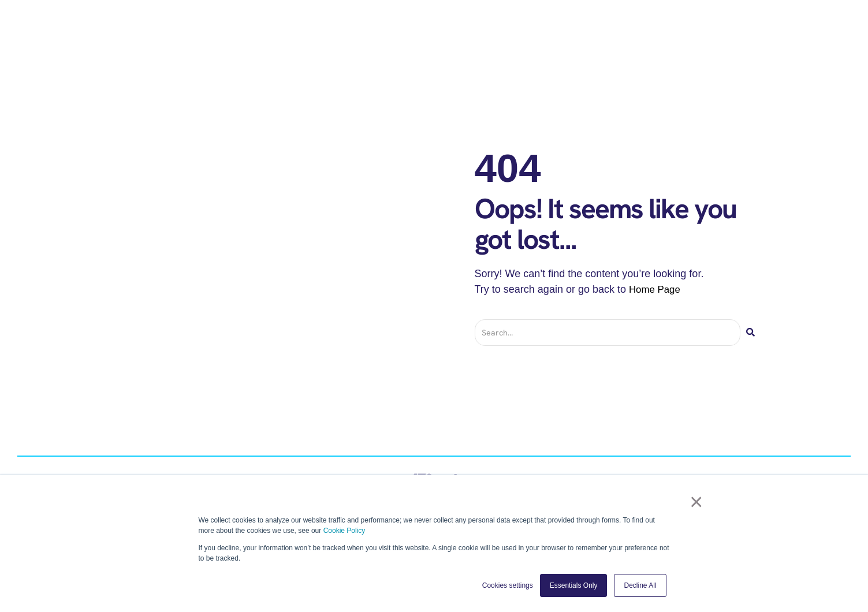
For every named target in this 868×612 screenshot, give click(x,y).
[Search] (750, 333)
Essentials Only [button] (574, 585)
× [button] (700, 504)
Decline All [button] (640, 585)
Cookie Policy (344, 531)
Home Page (656, 289)
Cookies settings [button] (508, 585)
